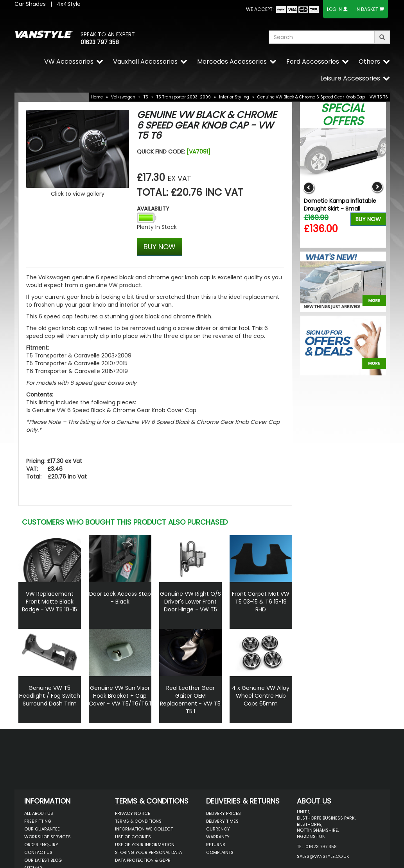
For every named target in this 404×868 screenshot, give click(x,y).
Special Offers (343, 115)
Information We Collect (144, 829)
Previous (309, 188)
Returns (216, 845)
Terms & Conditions (138, 821)
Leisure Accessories (350, 78)
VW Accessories (69, 62)
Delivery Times (222, 821)
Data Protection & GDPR (143, 860)
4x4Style (69, 4)
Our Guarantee (42, 829)
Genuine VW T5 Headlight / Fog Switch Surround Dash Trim (50, 696)
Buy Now (368, 219)
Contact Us (38, 852)
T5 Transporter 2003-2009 (184, 97)
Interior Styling (234, 97)
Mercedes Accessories (232, 62)
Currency (218, 829)
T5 (146, 97)
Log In (334, 9)
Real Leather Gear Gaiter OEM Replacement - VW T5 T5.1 (190, 700)
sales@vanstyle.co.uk (323, 856)
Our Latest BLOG (43, 860)
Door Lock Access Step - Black (120, 598)
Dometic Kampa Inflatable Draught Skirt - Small (340, 205)
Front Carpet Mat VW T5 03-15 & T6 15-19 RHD (261, 602)
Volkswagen (123, 97)
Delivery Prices (224, 813)
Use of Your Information (145, 845)
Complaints (220, 852)
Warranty (218, 837)
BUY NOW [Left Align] (160, 247)
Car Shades (30, 4)
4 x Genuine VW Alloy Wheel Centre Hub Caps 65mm (261, 696)
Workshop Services (48, 837)
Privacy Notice (133, 813)
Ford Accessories (313, 62)
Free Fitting (38, 821)
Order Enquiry (41, 845)
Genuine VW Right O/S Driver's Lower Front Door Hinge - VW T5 (190, 602)
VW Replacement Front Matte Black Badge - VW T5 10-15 (49, 602)
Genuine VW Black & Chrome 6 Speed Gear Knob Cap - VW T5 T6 (323, 97)
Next (377, 188)
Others (369, 62)
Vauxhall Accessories (145, 62)
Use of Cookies (133, 837)
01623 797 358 (100, 42)
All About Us (39, 813)
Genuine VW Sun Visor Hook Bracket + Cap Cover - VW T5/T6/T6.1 (120, 696)
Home (97, 97)
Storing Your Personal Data (148, 852)
